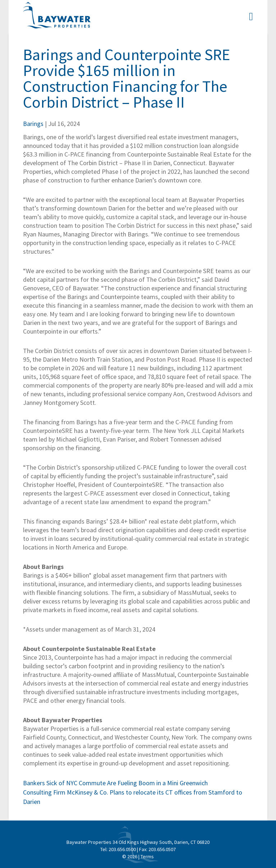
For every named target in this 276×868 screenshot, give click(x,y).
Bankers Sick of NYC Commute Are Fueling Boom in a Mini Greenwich (115, 783)
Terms (147, 856)
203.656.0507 (162, 849)
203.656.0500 (122, 849)
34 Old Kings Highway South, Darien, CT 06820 (161, 842)
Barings (33, 124)
